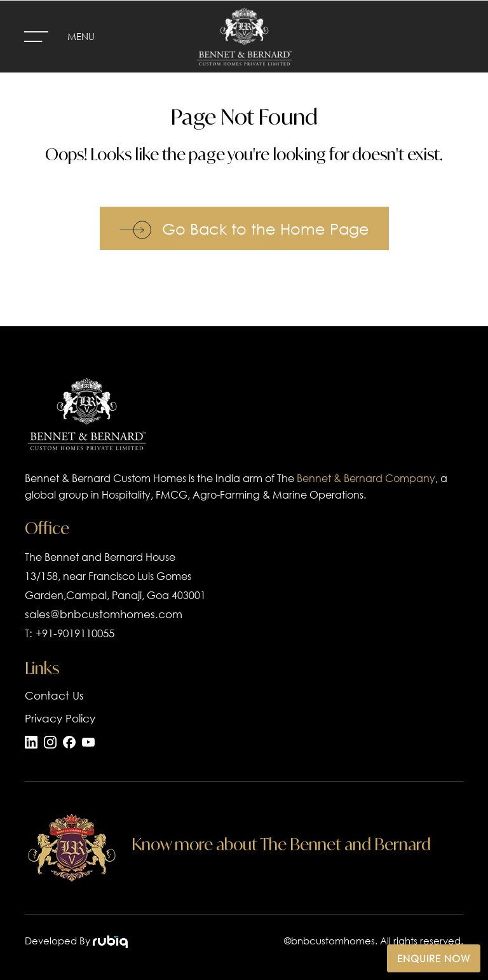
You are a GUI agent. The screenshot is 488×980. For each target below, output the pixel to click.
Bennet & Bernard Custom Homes (105, 478)
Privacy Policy (60, 718)
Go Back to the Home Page (244, 228)
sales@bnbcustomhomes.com (104, 614)
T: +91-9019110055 (70, 633)
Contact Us (54, 695)
